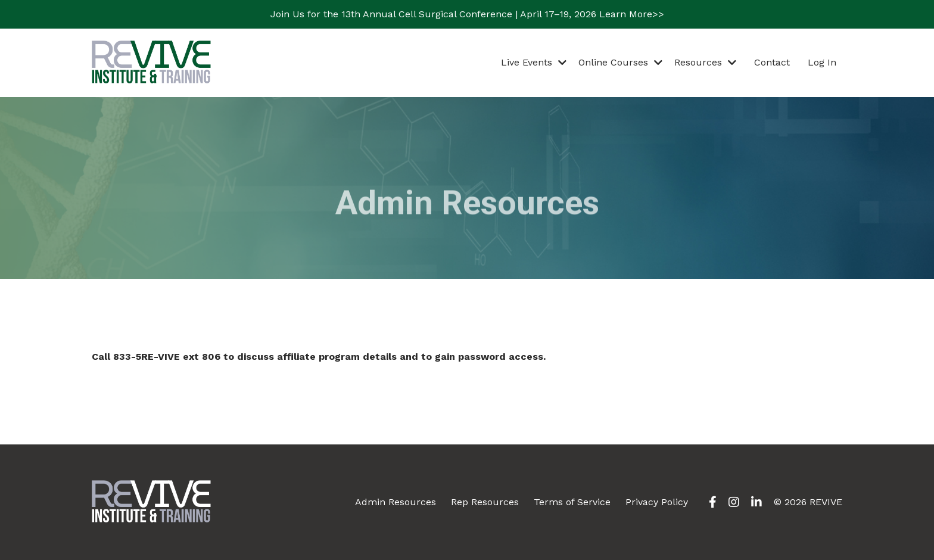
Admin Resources (396, 502)
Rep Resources (485, 502)
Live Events (534, 62)
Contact (772, 62)
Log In (822, 62)
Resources (705, 62)
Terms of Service (572, 502)
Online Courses (620, 62)
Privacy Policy (657, 502)
